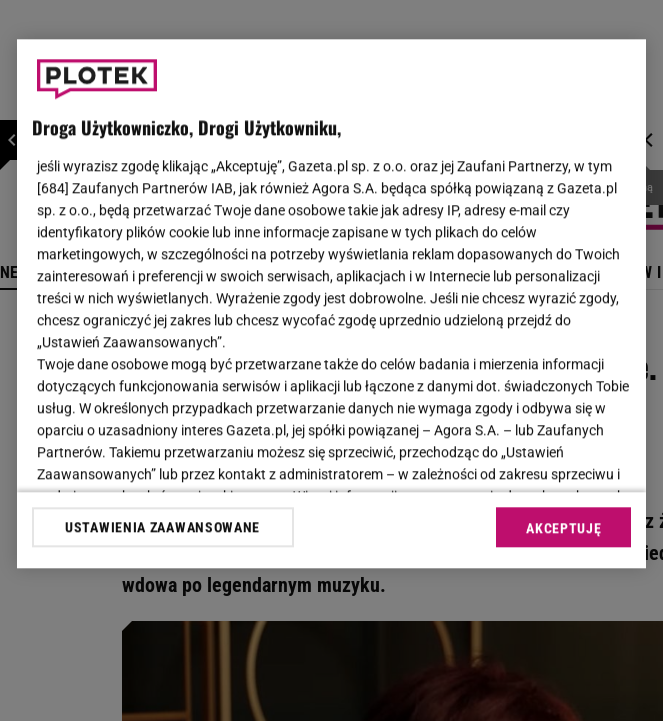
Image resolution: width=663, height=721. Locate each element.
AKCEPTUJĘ (563, 528)
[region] (332, 303)
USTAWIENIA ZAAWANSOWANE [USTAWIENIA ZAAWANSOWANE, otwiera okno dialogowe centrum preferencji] (162, 527)
